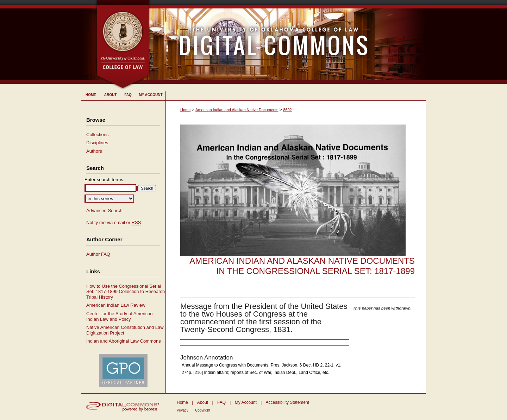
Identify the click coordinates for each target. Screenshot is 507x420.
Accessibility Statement (287, 402)
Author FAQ (98, 254)
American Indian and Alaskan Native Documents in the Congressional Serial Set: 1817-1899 (302, 266)
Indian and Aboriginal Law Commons (124, 341)
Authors (94, 151)
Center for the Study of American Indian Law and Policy (120, 316)
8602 (287, 110)
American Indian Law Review (116, 305)
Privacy (183, 410)
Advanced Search (104, 211)
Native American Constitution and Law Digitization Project (125, 330)
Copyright (203, 410)
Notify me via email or (114, 223)
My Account (246, 402)
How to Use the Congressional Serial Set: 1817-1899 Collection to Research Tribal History (126, 292)
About (203, 402)
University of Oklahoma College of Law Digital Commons (288, 42)
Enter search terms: (104, 180)
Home (185, 110)
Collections (98, 135)
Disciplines (97, 143)
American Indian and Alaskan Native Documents (237, 110)
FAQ (221, 402)
